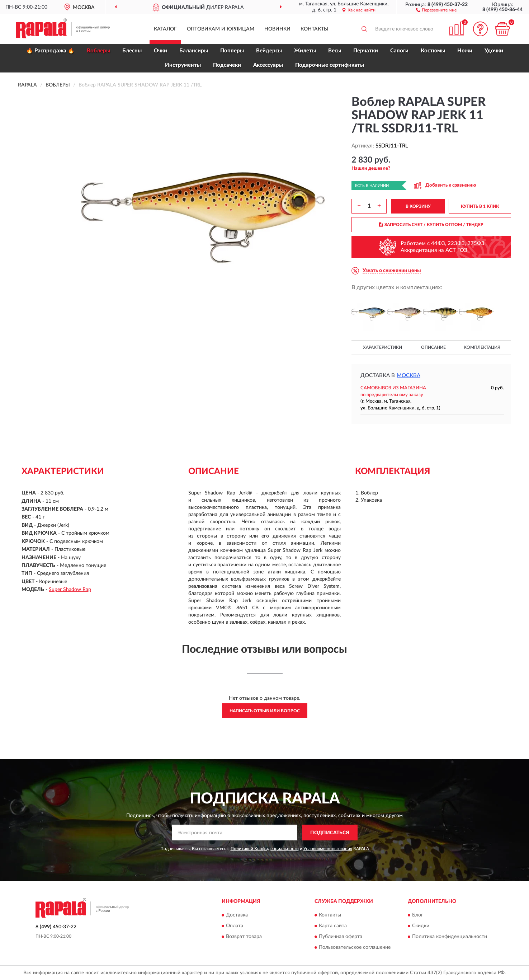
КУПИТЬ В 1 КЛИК (480, 206)
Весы (335, 51)
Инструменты (183, 65)
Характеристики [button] (382, 347)
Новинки (277, 29)
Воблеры (98, 51)
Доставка (237, 915)
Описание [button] (433, 347)
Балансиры (194, 51)
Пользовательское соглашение (355, 947)
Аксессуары (268, 65)
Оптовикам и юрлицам (221, 29)
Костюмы (433, 51)
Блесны (132, 51)
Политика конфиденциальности (450, 937)
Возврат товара (244, 937)
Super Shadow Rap (70, 590)
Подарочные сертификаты (330, 65)
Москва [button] (408, 376)
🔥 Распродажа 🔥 (50, 51)
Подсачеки (227, 65)
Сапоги (399, 51)
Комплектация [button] (482, 347)
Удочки (494, 51)
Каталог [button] (165, 29)
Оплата (235, 926)
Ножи (465, 51)
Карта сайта (333, 926)
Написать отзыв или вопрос (265, 711)
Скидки (421, 926)
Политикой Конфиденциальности (265, 849)
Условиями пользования (328, 849)
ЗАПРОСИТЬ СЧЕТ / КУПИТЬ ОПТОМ (431, 225)
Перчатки (366, 51)
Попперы (232, 51)
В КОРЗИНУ (418, 206)
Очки (160, 51)
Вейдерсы (269, 51)
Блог (418, 915)
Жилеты (305, 51)
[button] (436, 10)
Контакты (315, 29)
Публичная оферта (341, 937)
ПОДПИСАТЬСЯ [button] (330, 833)
